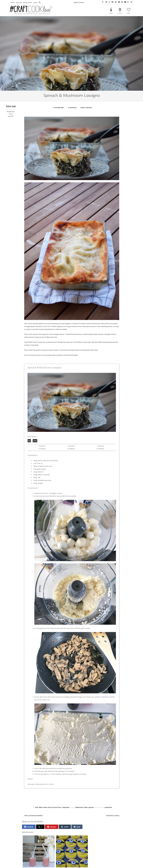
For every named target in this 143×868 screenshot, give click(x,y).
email (77, 827)
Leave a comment (86, 108)
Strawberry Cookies (113, 816)
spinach (11, 116)
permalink (108, 807)
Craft (111, 13)
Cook (120, 13)
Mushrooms (11, 112)
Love (128, 13)
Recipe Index (28, 2)
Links (35, 2)
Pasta (11, 114)
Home (13, 2)
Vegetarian (66, 807)
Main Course (43, 807)
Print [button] (35, 441)
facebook (29, 827)
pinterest (52, 827)
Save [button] (29, 441)
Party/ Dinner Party (55, 807)
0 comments (72, 108)
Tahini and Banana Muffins (33, 816)
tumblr (65, 827)
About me (19, 2)
